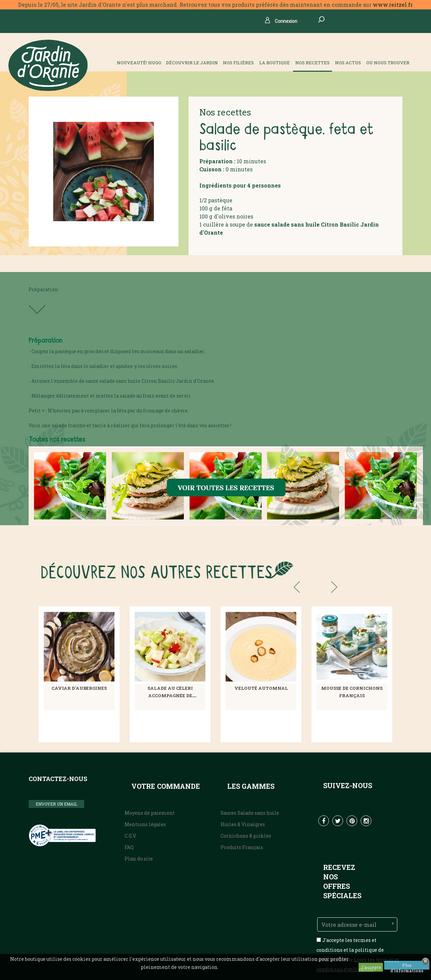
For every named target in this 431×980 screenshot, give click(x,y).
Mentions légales (145, 824)
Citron (330, 224)
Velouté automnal (261, 688)
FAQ (129, 847)
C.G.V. (130, 836)
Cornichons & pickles (246, 836)
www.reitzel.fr (393, 5)
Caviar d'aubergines (79, 688)
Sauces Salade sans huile (250, 813)
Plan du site (139, 859)
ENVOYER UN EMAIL (56, 804)
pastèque (220, 200)
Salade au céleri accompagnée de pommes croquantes (170, 696)
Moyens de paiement (150, 813)
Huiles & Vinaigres (243, 824)
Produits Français (242, 847)
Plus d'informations (407, 966)
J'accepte (371, 967)
